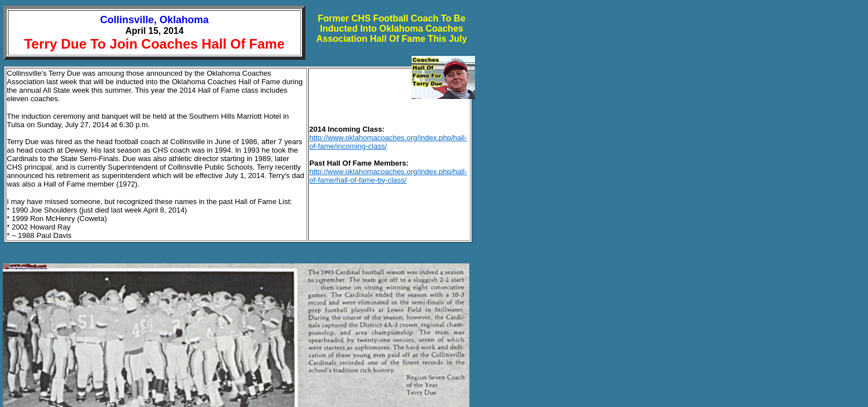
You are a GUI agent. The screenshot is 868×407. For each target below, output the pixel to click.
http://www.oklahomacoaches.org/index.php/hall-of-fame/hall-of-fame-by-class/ (388, 176)
